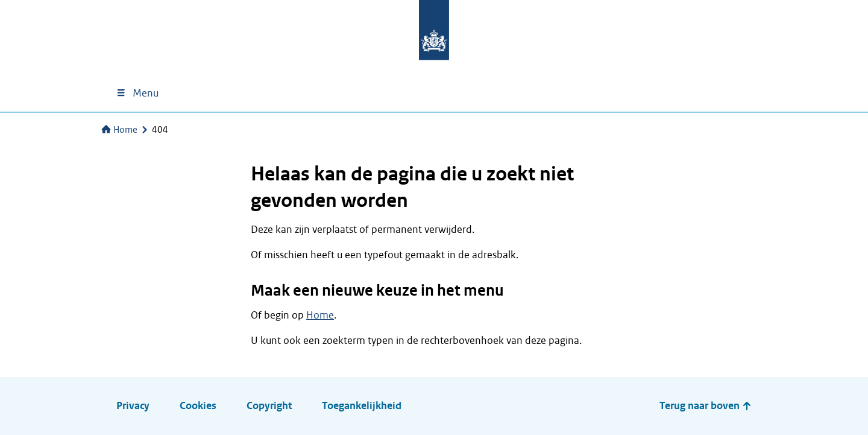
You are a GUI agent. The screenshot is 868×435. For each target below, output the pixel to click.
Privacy (133, 406)
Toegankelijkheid (362, 406)
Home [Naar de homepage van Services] (119, 130)
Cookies (198, 406)
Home (320, 315)
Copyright (269, 406)
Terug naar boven (706, 406)
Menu (137, 93)
